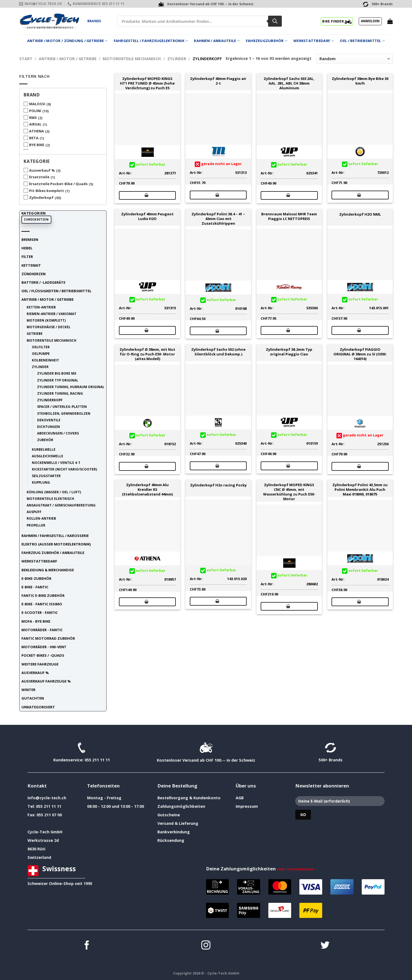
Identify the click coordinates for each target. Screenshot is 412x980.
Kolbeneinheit (45, 360)
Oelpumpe (41, 353)
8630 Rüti (36, 849)
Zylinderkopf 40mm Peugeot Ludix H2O (147, 216)
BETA (34, 138)
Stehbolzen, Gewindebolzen (64, 413)
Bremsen (30, 240)
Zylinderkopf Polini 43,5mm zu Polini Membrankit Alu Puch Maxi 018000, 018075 (360, 489)
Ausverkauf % (42, 170)
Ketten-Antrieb (41, 307)
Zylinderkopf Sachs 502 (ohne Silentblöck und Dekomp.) (218, 352)
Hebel (27, 248)
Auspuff (34, 512)
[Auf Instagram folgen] (206, 946)
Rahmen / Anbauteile (217, 41)
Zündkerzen (34, 274)
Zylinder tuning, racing (60, 393)
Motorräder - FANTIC (42, 630)
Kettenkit (31, 265)
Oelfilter (41, 347)
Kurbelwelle (44, 449)
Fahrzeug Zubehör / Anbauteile (53, 553)
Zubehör (45, 440)
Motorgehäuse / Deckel (49, 327)
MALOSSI (37, 104)
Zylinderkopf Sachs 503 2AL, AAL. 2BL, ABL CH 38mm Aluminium (289, 83)
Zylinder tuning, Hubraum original (71, 387)
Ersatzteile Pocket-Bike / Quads (58, 184)
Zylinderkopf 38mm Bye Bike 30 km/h (360, 81)
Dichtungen (48, 427)
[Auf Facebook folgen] (87, 946)
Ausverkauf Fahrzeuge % (46, 681)
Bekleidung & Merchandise (48, 570)
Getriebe (35, 333)
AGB (240, 798)
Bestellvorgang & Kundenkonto (189, 798)
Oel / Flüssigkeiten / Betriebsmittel (56, 291)
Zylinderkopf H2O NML (360, 214)
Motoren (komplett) (46, 320)
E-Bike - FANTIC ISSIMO (42, 604)
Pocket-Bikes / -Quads (43, 655)
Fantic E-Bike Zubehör (43, 595)
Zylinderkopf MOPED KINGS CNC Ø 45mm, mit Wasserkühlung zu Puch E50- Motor (289, 492)
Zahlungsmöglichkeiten (181, 806)
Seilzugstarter (46, 476)
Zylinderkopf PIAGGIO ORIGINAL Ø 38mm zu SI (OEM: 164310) (360, 354)
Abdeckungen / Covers (58, 433)
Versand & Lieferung (178, 823)
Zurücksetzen (36, 219)
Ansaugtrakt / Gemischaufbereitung (61, 505)
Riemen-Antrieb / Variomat (51, 314)
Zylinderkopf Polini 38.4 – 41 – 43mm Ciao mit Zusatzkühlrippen (218, 219)
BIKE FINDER (337, 21)
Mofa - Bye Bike (36, 621)
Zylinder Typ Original (58, 380)
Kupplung (41, 482)
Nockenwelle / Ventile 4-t (56, 463)
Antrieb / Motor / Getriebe (68, 59)
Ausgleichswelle (48, 456)
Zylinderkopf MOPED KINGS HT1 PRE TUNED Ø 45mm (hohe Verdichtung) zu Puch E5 (147, 83)
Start (26, 59)
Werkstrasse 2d (43, 840)
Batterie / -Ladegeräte (43, 282)
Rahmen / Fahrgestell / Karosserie (55, 536)
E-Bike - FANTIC (35, 587)
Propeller (36, 525)
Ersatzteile (39, 177)
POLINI (35, 111)
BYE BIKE (37, 145)
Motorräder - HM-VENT (44, 647)
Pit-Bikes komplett (47, 191)
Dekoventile (49, 420)
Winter (28, 690)
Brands (94, 21)
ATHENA (37, 131)
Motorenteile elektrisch (50, 499)
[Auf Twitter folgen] (325, 946)
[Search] (275, 21)
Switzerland (39, 857)
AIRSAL (35, 124)
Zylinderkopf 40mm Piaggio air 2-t (218, 81)
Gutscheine (169, 815)
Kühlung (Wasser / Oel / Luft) (54, 492)
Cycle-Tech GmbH (45, 832)
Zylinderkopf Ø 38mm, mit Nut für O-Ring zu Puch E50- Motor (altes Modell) (147, 354)
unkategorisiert (38, 707)
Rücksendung (171, 840)
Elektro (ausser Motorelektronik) (56, 544)
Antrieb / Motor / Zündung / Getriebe (67, 41)
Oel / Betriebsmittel (362, 41)
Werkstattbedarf (314, 41)
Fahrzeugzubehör (267, 41)
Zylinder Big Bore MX (57, 373)
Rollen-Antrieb (41, 518)
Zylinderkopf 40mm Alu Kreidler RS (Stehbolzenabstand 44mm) (147, 489)
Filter (27, 257)
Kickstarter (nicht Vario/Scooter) (64, 469)
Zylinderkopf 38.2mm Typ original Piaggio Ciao (289, 352)
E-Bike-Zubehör (36, 578)
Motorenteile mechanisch (132, 59)
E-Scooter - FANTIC (40, 612)
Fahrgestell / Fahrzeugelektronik (151, 41)
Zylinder (177, 59)
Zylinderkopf (41, 197)
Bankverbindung (174, 832)
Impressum (247, 806)
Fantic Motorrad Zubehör (48, 638)
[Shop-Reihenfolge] (355, 59)
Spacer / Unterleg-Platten (62, 407)
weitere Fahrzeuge (40, 664)
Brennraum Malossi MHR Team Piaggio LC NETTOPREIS (289, 216)
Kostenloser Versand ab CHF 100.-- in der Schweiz (206, 760)
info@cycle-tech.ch (47, 798)
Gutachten (33, 698)
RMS (33, 118)
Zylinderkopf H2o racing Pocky (218, 485)
